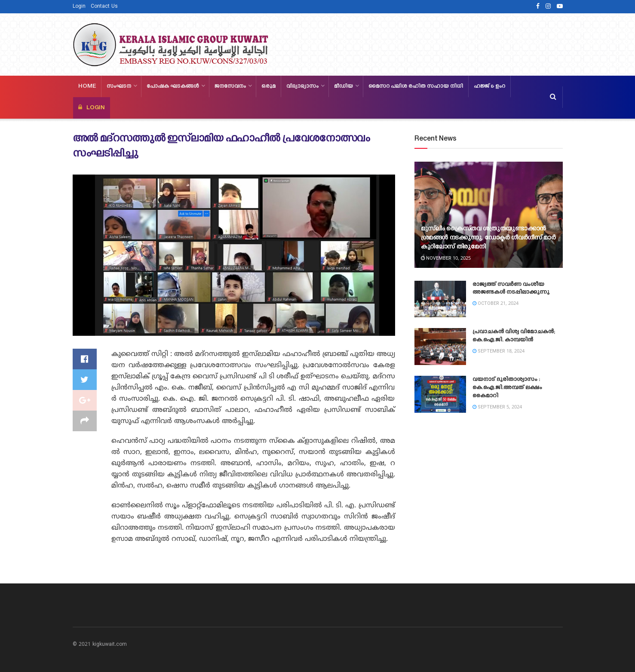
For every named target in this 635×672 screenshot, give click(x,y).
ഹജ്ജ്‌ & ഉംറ (489, 86)
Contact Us (104, 7)
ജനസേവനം (230, 86)
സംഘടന (119, 86)
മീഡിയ (344, 86)
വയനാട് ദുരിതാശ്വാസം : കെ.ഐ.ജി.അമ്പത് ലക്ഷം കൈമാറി (507, 388)
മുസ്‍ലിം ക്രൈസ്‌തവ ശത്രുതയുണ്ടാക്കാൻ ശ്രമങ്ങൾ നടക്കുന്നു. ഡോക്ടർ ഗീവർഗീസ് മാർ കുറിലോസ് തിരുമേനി (488, 238)
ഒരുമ (268, 86)
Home (87, 86)
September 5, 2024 (497, 407)
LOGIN (92, 107)
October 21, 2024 (495, 304)
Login (79, 7)
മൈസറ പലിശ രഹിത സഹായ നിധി (416, 86)
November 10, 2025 (446, 258)
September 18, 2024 (498, 351)
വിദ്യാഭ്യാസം (302, 86)
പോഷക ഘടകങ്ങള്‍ (173, 86)
